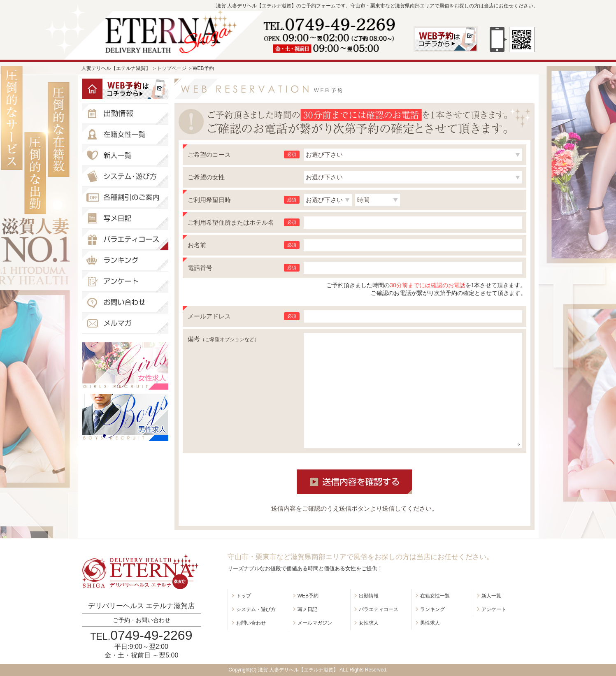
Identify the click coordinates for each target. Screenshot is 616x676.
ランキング (432, 609)
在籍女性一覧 (435, 596)
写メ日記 (307, 609)
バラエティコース (379, 609)
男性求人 (430, 623)
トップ (244, 596)
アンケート (494, 609)
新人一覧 (491, 596)
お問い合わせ (251, 623)
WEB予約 (308, 596)
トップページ (172, 68)
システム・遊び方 (256, 609)
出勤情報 (369, 596)
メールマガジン (315, 623)
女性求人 (369, 623)
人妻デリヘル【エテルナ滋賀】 (116, 68)
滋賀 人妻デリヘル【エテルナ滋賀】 (298, 670)
